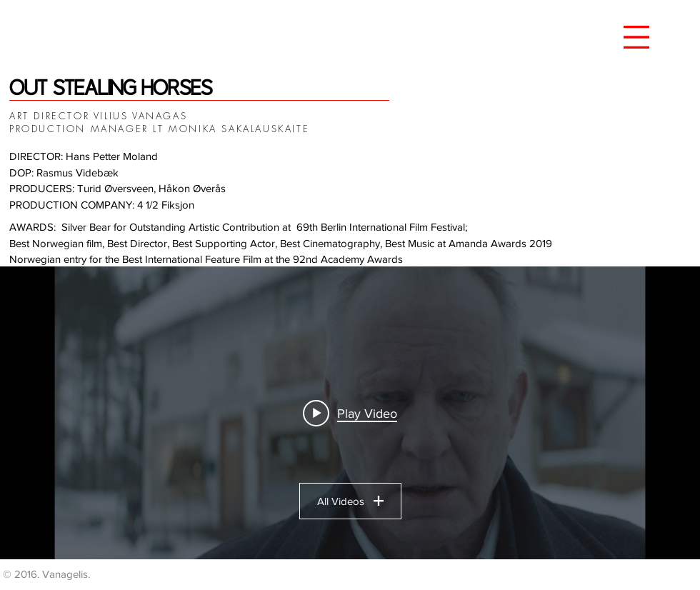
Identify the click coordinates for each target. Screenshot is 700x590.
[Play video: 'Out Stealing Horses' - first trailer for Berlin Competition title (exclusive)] (350, 413)
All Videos (350, 501)
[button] (636, 37)
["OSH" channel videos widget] (350, 413)
